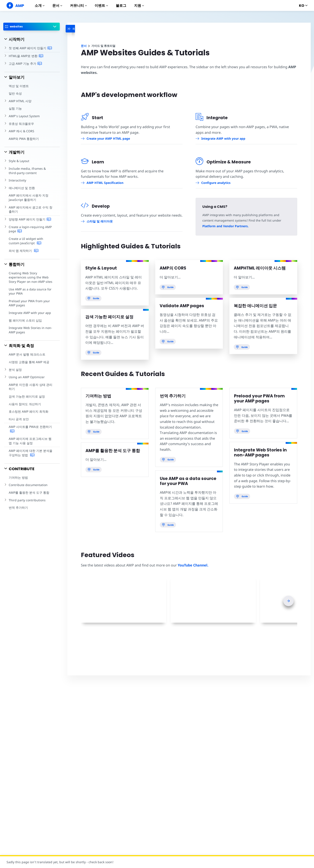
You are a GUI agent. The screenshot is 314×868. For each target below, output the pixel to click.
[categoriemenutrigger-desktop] (78, 29)
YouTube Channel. (192, 565)
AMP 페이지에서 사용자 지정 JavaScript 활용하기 (28, 198)
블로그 (121, 6)
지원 (139, 6)
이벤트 (101, 6)
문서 (57, 6)
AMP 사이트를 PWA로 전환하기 (30, 429)
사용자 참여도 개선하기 (25, 404)
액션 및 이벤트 (19, 86)
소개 (40, 6)
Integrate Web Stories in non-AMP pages (30, 330)
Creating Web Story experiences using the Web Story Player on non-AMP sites (30, 277)
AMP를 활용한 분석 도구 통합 (29, 492)
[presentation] (288, 601)
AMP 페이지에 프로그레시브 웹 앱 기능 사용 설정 (30, 441)
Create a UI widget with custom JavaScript (31, 241)
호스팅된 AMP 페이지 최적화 (28, 411)
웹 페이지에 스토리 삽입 (25, 320)
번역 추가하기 (18, 508)
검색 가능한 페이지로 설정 (27, 396)
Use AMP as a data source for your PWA (30, 291)
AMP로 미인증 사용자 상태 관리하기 (30, 387)
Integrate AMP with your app (29, 313)
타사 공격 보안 (19, 419)
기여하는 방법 (18, 477)
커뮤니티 (78, 6)
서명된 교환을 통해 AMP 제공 (29, 362)
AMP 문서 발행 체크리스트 (27, 354)
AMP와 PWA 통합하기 (24, 139)
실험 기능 (15, 108)
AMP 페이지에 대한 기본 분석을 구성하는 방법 (30, 453)
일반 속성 (15, 93)
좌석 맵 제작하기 (23, 251)
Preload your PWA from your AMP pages (29, 303)
